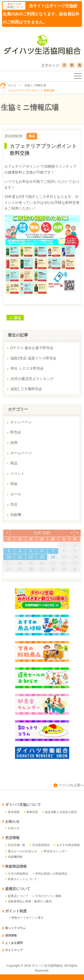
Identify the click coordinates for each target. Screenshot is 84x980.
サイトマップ (12, 950)
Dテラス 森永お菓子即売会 (32, 348)
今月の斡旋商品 (17, 874)
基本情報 (13, 812)
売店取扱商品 (40, 845)
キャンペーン (21, 422)
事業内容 (31, 812)
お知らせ (13, 828)
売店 (14, 504)
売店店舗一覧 (15, 845)
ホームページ (21, 453)
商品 (32, 136)
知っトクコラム (14, 928)
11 (20, 557)
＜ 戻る (15, 318)
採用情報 (9, 935)
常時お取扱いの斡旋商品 (50, 874)
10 (9, 557)
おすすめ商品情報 (67, 845)
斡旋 (14, 484)
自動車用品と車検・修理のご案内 (29, 901)
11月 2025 (42, 533)
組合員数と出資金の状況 (60, 812)
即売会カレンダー (54, 851)
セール (16, 494)
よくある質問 (12, 943)
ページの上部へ (69, 785)
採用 (14, 443)
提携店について (17, 896)
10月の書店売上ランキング (32, 379)
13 (42, 557)
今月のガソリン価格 (47, 896)
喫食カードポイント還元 (26, 918)
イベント (17, 474)
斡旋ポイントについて (21, 879)
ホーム (8, 85)
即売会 (16, 432)
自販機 (16, 515)
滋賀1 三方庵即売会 (26, 389)
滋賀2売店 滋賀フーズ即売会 (33, 358)
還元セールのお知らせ (21, 851)
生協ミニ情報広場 (35, 85)
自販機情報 (14, 857)
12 (31, 557)
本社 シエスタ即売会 (27, 368)
